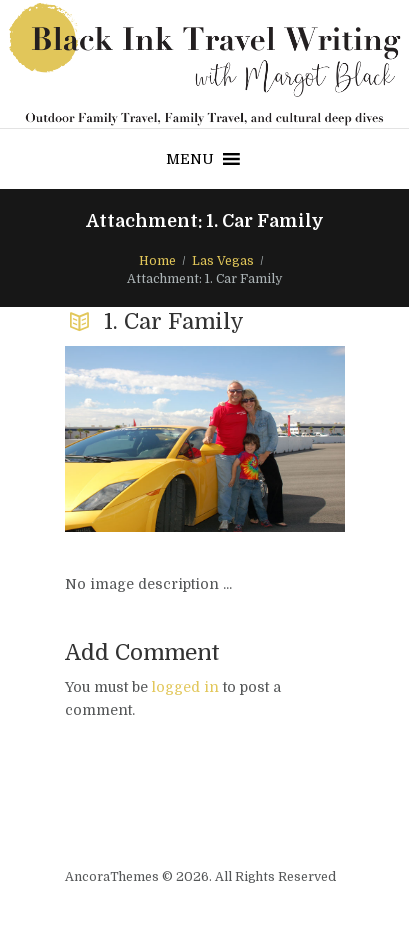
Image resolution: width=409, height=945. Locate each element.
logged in (185, 687)
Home (157, 261)
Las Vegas (223, 261)
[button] (190, 159)
